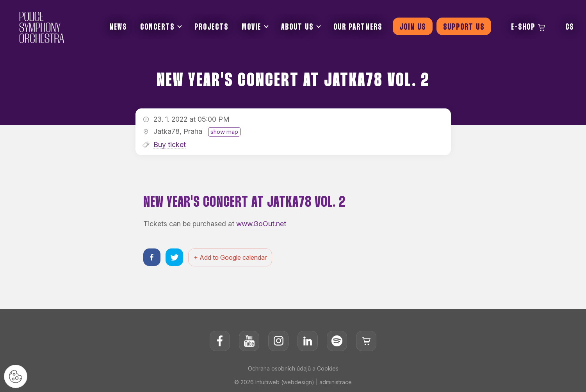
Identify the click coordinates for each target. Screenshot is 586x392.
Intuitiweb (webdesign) (285, 382)
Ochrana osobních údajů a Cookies (293, 368)
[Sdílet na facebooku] (152, 257)
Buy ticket (170, 145)
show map (224, 132)
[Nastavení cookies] (16, 376)
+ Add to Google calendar (231, 257)
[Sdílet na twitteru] (175, 257)
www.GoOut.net (261, 224)
